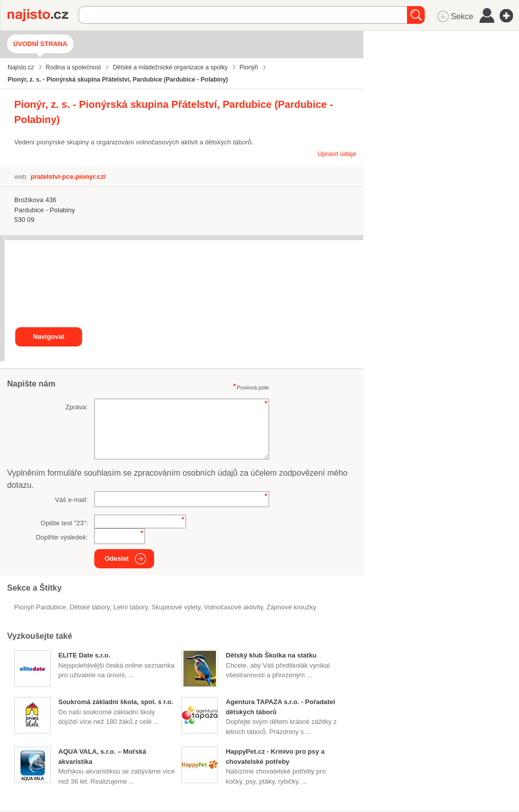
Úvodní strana (40, 44)
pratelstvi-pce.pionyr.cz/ (68, 177)
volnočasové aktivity (233, 607)
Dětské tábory (89, 607)
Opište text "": (64, 523)
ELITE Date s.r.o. (84, 655)
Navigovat (49, 337)
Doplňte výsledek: (62, 537)
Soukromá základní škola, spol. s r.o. (116, 702)
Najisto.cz (43, 15)
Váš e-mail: (71, 500)
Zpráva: (77, 407)
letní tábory (131, 607)
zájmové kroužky (291, 607)
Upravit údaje (337, 154)
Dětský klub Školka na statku (271, 655)
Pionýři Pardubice (40, 607)
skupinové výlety (176, 607)
